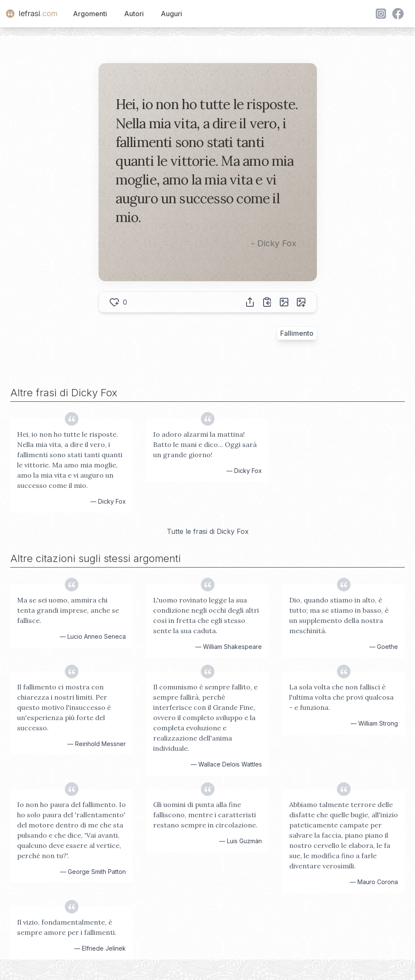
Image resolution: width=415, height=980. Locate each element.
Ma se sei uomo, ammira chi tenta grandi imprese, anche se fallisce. (68, 610)
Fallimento (297, 333)
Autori (134, 14)
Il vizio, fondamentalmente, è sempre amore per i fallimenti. (67, 927)
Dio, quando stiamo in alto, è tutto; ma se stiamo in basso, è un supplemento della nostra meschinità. (339, 615)
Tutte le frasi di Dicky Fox (208, 531)
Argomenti (90, 14)
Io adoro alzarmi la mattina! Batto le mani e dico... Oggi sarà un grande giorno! (205, 444)
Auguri (171, 14)
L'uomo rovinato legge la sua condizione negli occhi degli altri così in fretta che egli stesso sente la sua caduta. (206, 615)
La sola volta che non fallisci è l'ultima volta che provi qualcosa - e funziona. (341, 697)
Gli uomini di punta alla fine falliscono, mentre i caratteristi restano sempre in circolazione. (205, 815)
